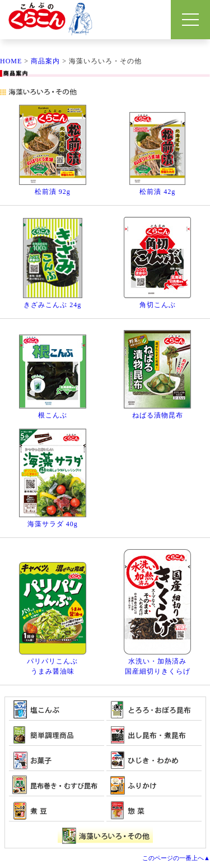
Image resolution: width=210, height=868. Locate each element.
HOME (11, 61)
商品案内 (45, 61)
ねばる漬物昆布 (158, 415)
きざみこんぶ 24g (52, 305)
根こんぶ (53, 415)
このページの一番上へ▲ (176, 858)
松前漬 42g (157, 192)
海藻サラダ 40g (53, 524)
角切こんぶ (158, 305)
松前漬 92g (53, 192)
